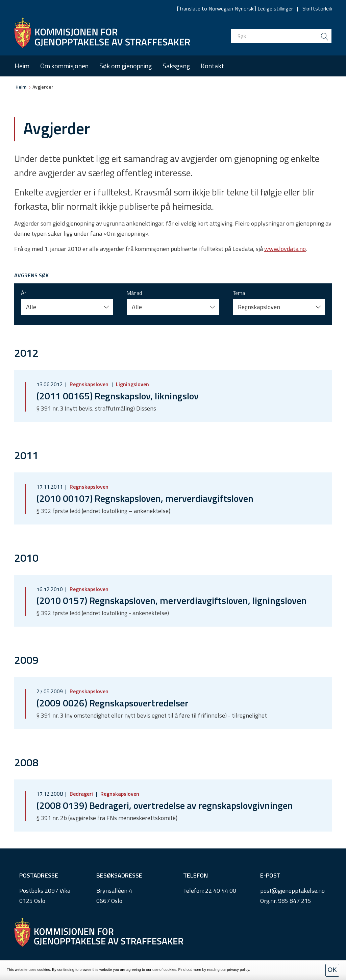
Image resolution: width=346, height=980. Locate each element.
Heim (22, 66)
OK (332, 970)
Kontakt (212, 66)
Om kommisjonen (64, 66)
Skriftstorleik (317, 8)
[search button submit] (324, 36)
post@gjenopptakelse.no (292, 891)
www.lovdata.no (285, 249)
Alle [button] (31, 307)
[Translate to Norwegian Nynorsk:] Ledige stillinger (235, 8)
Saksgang (176, 66)
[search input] (281, 36)
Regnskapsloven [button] (259, 307)
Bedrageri (81, 794)
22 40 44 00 (221, 891)
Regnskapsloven (89, 384)
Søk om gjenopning (126, 66)
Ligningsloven (132, 384)
